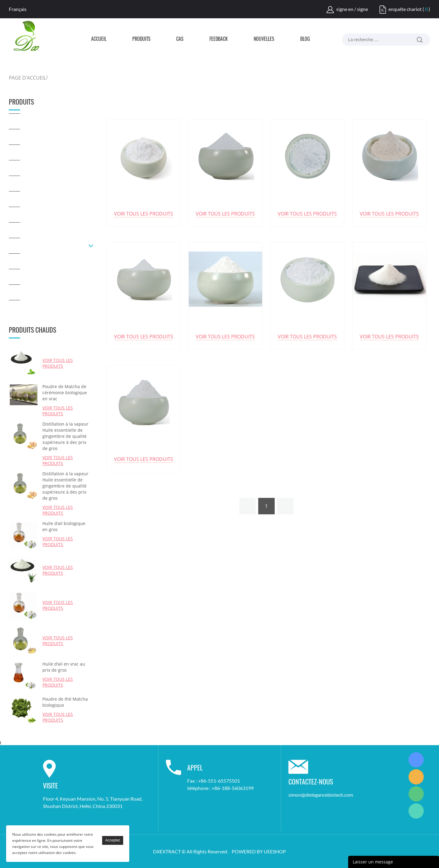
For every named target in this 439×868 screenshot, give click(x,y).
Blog (305, 39)
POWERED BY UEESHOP (259, 851)
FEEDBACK (219, 39)
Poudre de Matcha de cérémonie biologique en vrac (65, 393)
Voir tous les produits (58, 363)
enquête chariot (405, 9)
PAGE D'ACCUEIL (27, 78)
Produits (141, 39)
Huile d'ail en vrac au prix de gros (64, 667)
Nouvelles (264, 39)
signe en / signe (352, 9)
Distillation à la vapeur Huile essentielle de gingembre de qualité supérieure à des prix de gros (65, 436)
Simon (416, 760)
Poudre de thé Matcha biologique (65, 702)
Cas (180, 39)
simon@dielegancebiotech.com (321, 795)
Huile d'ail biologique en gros (64, 526)
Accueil (99, 39)
